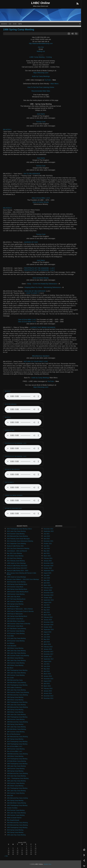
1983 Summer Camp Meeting (16, 675)
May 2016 (47, 669)
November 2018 (48, 625)
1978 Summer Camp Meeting (16, 633)
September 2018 (49, 629)
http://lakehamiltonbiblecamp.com (41, 43)
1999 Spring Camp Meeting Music (17, 584)
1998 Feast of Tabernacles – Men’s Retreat (20, 609)
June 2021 (47, 548)
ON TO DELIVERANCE (32, 174)
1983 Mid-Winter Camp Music (16, 621)
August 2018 (47, 632)
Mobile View (48, 864)
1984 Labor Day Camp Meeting (16, 690)
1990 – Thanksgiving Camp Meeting (18, 778)
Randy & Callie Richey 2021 (15, 546)
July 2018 (47, 634)
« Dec (6, 856)
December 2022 (48, 529)
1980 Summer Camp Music (15, 626)
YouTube (48, 80)
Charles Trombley (12, 808)
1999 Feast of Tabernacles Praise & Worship (20, 611)
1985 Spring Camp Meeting (15, 710)
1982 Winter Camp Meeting (15, 658)
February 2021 (48, 558)
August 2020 (47, 573)
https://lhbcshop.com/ (41, 73)
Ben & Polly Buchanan (14, 734)
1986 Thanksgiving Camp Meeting (17, 717)
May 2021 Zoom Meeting (14, 553)
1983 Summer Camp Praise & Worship (18, 624)
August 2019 (47, 602)
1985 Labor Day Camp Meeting (16, 705)
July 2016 (47, 664)
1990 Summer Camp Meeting (16, 783)
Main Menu (55, 84)
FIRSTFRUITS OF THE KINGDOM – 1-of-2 (39, 268)
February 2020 (48, 588)
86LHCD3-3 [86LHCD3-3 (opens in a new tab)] (7, 208)
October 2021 (48, 543)
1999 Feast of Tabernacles (15, 614)
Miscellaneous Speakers (41, 356)
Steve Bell (10, 796)
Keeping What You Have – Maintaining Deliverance (43, 287)
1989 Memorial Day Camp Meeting (17, 773)
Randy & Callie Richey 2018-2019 (17, 566)
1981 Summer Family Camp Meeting (18, 656)
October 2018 (48, 627)
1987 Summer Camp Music (15, 601)
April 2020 (47, 583)
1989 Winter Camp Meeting (15, 756)
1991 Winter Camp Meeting (15, 786)
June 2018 (47, 637)
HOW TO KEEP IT (33, 293)
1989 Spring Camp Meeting (15, 771)
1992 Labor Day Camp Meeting (16, 813)
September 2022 (49, 531)
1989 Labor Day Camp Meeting (16, 766)
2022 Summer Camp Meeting (16, 534)
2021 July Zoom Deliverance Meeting (18, 548)
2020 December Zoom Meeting (16, 582)
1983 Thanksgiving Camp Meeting (17, 670)
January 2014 (48, 693)
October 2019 (48, 598)
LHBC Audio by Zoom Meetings (16, 563)
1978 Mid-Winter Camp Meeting (16, 761)
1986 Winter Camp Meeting (15, 712)
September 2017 (49, 659)
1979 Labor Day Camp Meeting (16, 638)
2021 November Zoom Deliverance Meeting (20, 541)
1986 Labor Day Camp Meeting (16, 714)
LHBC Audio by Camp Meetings (16, 577)
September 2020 (49, 571)
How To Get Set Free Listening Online (41, 87)
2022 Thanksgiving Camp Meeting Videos (19, 529)
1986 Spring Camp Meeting (19, 29)
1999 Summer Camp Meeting (16, 594)
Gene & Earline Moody (40, 202)
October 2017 (48, 656)
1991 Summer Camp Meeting (16, 793)
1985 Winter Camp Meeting (15, 700)
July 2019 (47, 605)
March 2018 (47, 644)
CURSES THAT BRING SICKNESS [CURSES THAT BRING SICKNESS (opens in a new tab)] (43, 327)
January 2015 (48, 691)
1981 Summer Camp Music (15, 619)
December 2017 (48, 652)
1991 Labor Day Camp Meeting (16, 791)
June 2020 (47, 578)
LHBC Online (41, 3)
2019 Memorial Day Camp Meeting (17, 825)
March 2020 (47, 585)
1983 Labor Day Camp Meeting (16, 673)
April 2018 (47, 642)
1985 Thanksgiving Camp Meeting (17, 702)
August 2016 (47, 661)
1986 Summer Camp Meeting (16, 719)
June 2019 (47, 607)
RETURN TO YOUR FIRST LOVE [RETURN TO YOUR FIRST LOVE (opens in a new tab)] (36, 362)
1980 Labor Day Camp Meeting (16, 651)
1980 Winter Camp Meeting (15, 648)
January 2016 (48, 676)
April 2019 (47, 612)
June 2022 (47, 536)
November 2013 (48, 698)
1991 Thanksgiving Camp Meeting (17, 788)
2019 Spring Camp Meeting (15, 830)
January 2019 (48, 620)
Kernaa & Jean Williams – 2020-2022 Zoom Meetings (23, 579)
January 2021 (48, 561)
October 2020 (48, 568)
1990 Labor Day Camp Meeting (16, 781)
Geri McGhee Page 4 (13, 606)
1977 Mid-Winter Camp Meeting (16, 628)
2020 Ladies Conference (14, 687)
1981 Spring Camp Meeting (15, 604)
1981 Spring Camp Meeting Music (17, 616)
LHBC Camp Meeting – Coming (41, 57)
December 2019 (48, 593)
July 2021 (47, 546)
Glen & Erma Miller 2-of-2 (27, 322)
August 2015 (47, 681)
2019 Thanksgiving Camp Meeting (17, 741)
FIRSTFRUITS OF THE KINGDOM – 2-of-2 (39, 270)
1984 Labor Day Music (14, 597)
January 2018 (48, 649)
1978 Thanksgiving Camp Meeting (17, 759)
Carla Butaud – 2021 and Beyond (17, 551)
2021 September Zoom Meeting (16, 543)
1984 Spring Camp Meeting (15, 697)
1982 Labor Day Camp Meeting (16, 660)
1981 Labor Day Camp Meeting (16, 653)
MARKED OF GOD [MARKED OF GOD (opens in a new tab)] (31, 242)
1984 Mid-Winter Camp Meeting (16, 683)
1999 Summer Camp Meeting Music (18, 592)
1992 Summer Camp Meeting (16, 815)
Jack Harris (41, 114)
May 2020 (47, 580)
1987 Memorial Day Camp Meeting (17, 737)
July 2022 (47, 534)
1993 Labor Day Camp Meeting (16, 835)
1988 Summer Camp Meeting (16, 749)
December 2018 (48, 622)
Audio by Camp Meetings (41, 76)
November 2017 (48, 654)
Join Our (41, 47)
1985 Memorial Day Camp (15, 680)
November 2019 (48, 595)
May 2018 (47, 639)
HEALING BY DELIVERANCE (35, 291)
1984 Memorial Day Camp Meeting (17, 695)
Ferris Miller (10, 636)
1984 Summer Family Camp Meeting (18, 692)
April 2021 (47, 553)
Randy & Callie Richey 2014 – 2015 (18, 571)
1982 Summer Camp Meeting (16, 663)
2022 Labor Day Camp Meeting (16, 531)
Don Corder (10, 678)
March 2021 (47, 556)
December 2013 (48, 696)
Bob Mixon (10, 668)
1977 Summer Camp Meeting (16, 631)
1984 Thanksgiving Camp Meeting (17, 685)
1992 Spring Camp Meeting (15, 832)
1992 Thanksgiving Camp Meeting (17, 805)
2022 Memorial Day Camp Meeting (17, 536)
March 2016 (47, 674)
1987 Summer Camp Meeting (16, 732)
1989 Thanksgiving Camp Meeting (17, 764)
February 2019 (48, 617)
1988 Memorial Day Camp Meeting (17, 754)
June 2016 (47, 666)
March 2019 (47, 615)
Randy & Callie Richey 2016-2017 (17, 568)
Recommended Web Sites (41, 91)
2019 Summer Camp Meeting (16, 810)
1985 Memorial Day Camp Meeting (17, 707)
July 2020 (47, 575)
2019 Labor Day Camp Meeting (16, 776)
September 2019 (49, 600)
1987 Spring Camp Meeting (15, 739)
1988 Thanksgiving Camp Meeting (17, 744)
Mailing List (41, 51)
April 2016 (47, 671)
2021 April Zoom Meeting (14, 558)
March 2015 (47, 686)
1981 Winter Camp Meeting (15, 556)
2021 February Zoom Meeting (16, 561)
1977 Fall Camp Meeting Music (16, 599)
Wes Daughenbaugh (13, 820)
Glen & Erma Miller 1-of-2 (41, 198)
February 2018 (48, 647)
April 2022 (47, 539)
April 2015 (47, 684)
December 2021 (48, 541)
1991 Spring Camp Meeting (15, 800)
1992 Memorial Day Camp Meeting (17, 823)
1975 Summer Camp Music (15, 587)
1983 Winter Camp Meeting (15, 665)
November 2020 (48, 566)
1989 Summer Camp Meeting (16, 769)
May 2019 (47, 610)
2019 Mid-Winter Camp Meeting (16, 729)
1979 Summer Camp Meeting (16, 641)
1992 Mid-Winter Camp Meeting (16, 803)
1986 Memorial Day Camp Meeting (17, 722)
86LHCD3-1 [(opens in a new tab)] (7, 130)
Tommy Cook (41, 122)
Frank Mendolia (12, 646)
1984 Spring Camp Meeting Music (17, 589)
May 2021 (47, 551)
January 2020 (48, 590)
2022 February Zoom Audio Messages (18, 539)
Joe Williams (11, 643)
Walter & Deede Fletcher (14, 818)
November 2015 (48, 679)
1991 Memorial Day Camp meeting (17, 798)
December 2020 (48, 563)
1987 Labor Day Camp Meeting (16, 727)
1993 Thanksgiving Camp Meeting (17, 827)
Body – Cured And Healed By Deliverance (42, 284)
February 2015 (48, 688)
